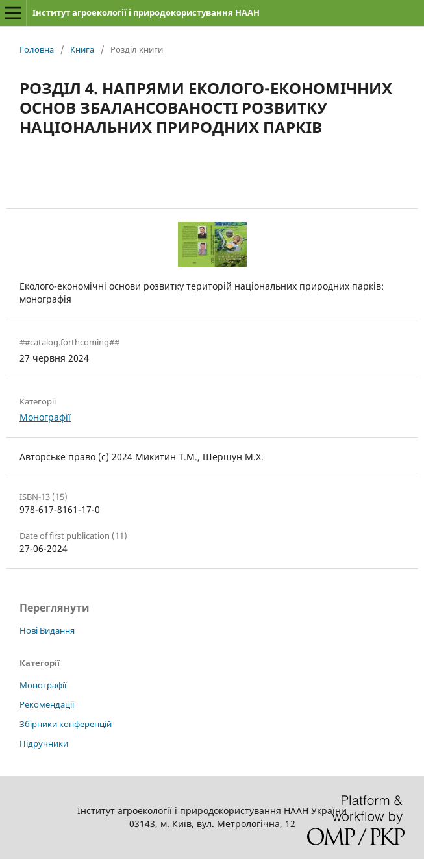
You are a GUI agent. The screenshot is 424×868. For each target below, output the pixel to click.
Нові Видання (47, 630)
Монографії (45, 417)
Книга (82, 49)
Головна (37, 49)
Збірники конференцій (66, 724)
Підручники (44, 743)
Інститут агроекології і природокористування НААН (146, 12)
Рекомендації (47, 704)
